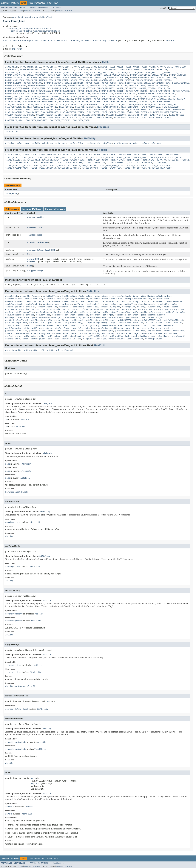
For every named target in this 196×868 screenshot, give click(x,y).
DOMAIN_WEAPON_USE (148, 99)
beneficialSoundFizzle (38, 301)
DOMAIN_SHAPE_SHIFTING (17, 96)
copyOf (116, 307)
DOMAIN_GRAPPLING (41, 88)
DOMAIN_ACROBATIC (36, 75)
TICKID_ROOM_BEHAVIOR (84, 165)
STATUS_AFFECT (13, 155)
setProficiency (13, 336)
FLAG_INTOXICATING (155, 104)
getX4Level (78, 320)
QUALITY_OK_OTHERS (138, 115)
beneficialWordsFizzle (92, 301)
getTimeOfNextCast (135, 317)
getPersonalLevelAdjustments (148, 312)
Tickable (112, 40)
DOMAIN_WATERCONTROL (104, 99)
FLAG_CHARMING (111, 102)
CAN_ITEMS (115, 72)
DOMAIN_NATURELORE (87, 91)
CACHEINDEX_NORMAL (39, 72)
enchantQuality (13, 350)
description (129, 307)
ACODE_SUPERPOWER (29, 70)
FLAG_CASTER (82, 102)
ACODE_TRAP (82, 70)
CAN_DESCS (90, 72)
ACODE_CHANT (12, 67)
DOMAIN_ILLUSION (106, 88)
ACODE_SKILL (166, 67)
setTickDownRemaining (74, 336)
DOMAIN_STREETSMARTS (121, 96)
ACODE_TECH (47, 70)
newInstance (105, 328)
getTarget (58, 315)
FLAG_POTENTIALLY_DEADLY (18, 110)
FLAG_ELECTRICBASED (16, 104)
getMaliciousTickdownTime (116, 312)
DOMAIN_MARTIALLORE (16, 91)
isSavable (62, 325)
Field (20, 11)
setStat (41, 336)
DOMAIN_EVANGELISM (78, 86)
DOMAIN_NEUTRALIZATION (111, 91)
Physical (32, 262)
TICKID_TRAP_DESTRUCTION (137, 168)
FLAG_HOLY (122, 104)
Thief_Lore (11, 194)
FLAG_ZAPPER (93, 112)
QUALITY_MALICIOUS (116, 115)
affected (10, 143)
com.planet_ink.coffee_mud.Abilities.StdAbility (29, 29)
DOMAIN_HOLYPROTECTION (83, 88)
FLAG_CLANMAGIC (129, 102)
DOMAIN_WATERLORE (127, 99)
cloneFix (31, 307)
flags (85, 309)
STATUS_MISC (125, 155)
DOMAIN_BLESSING (52, 78)
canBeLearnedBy (174, 301)
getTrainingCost (156, 317)
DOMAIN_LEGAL (165, 88)
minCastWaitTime (32, 328)
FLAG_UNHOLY (32, 112)
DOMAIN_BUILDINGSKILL (94, 78)
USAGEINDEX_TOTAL (81, 120)
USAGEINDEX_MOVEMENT (36, 120)
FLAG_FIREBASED (68, 104)
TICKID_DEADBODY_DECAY (74, 160)
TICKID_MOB (160, 163)
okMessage (118, 328)
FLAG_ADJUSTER (13, 102)
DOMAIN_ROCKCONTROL (126, 94)
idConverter (12, 132)
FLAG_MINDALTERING (15, 107)
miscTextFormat (63, 328)
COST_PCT (177, 72)
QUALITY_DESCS (72, 115)
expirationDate (40, 309)
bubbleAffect (113, 301)
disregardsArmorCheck (39, 250)
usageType (101, 339)
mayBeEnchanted (13, 328)
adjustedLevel (102, 296)
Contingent (28, 40)
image (112, 323)
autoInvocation (161, 299)
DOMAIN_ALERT (55, 75)
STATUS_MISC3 (157, 155)
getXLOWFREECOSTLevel (150, 320)
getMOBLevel (53, 350)
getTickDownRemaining (70, 317)
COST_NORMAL (164, 72)
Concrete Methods (55, 209)
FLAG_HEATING (107, 104)
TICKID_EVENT (134, 160)
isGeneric (28, 325)
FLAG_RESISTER (41, 110)
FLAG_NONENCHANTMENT (108, 107)
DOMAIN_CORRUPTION (59, 80)
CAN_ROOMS (139, 72)
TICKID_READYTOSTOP (60, 165)
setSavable (29, 336)
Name (94, 328)
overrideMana (133, 328)
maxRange (168, 325)
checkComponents (147, 304)
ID (28, 254)
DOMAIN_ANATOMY (94, 75)
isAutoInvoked (13, 325)
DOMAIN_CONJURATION (36, 80)
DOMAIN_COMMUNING (14, 80)
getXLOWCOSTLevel (127, 320)
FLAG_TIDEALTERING (118, 110)
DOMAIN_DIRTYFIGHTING (130, 83)
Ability (7, 40)
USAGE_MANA (88, 118)
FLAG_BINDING (66, 102)
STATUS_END (95, 155)
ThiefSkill (18, 49)
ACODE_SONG (181, 67)
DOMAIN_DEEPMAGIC (74, 83)
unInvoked (156, 143)
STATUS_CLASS (65, 155)
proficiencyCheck (66, 331)
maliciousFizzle (153, 325)
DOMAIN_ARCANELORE (140, 75)
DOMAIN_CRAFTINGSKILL (103, 80)
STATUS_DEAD (80, 155)
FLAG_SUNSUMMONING (96, 110)
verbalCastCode (117, 339)
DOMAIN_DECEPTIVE (54, 83)
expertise (24, 309)
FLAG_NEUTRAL (66, 107)
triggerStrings (35, 271)
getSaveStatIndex (14, 315)
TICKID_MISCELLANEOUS (141, 163)
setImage (134, 333)
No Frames (43, 8)
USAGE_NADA (120, 118)
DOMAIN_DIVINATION (154, 83)
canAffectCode (35, 227)
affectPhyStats (65, 299)
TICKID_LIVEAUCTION (95, 163)
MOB (53, 250)
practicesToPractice (16, 331)
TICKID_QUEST (41, 165)
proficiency (121, 143)
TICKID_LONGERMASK (117, 163)
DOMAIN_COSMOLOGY (80, 80)
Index (50, 3)
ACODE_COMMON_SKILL (31, 67)
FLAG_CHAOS (96, 102)
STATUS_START (141, 157)
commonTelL (79, 307)
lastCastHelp (94, 143)
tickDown (144, 143)
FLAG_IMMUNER (136, 104)
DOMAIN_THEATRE (142, 96)
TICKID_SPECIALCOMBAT (17, 168)
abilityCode (12, 296)
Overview (5, 3)
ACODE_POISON (116, 67)
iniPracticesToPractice (130, 323)
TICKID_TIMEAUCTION (111, 168)
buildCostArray (130, 301)
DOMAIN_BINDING (33, 78)
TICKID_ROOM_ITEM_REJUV (111, 165)
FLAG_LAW (172, 104)
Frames (33, 8)
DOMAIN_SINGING (60, 96)
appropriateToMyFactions (138, 299)
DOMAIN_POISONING (14, 94)
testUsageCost (38, 339)
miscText (107, 143)
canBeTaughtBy (33, 304)
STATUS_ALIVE (29, 155)
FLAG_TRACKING (156, 110)
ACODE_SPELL (12, 70)
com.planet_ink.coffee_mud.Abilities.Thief (32, 17)
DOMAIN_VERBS (49, 99)
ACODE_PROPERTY (150, 67)
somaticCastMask (160, 336)
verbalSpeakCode (154, 339)
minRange (48, 328)
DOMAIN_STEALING (79, 96)
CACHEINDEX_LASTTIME (16, 72)
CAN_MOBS (127, 72)
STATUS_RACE (90, 157)
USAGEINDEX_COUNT (137, 118)
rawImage (141, 331)
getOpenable (68, 350)
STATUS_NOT (59, 157)
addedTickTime (51, 296)
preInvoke (35, 331)
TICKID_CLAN (33, 160)
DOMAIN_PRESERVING (36, 94)
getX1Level (36, 320)
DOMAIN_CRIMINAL (145, 80)
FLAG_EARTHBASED (162, 102)
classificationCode (38, 242)
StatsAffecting (98, 40)
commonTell (65, 307)
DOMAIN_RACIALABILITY (79, 94)
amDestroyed (23, 143)
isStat (73, 325)
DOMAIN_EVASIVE (98, 86)
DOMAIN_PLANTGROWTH (160, 91)
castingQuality (95, 304)
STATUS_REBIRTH (106, 157)
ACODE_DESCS (49, 67)
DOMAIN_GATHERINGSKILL (17, 88)
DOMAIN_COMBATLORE (166, 78)
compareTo (106, 307)
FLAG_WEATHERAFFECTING (72, 112)
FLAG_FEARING (51, 104)
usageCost (88, 339)
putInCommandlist (125, 331)
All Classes (58, 8)
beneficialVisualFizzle (65, 301)
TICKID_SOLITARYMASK (160, 165)
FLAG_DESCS (145, 102)
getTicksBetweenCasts (95, 317)
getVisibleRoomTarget (17, 320)
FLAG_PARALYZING (171, 107)
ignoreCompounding (98, 323)
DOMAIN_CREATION (125, 80)
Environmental (42, 40)
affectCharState (14, 299)
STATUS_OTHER (74, 157)
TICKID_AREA (174, 157)
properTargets (106, 331)
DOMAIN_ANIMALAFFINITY (116, 75)
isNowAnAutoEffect (45, 325)
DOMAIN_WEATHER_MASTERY (173, 99)
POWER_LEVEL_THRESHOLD (139, 112)
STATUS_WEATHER (158, 157)
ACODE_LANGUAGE (99, 67)
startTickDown (13, 339)
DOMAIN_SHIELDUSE (41, 96)
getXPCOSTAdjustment (16, 323)
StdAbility (90, 138)
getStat (30, 315)
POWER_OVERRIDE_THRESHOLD (167, 112)
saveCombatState (23, 333)
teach (25, 339)
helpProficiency (73, 323)
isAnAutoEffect (76, 143)
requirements (154, 331)
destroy (141, 307)
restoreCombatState (174, 331)
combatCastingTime (47, 307)
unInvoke (66, 339)
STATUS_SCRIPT (124, 157)
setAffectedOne (60, 333)
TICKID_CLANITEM (51, 160)
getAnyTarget (97, 309)
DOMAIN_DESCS (92, 83)
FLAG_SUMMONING (76, 110)
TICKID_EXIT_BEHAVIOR (154, 160)
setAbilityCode (42, 333)
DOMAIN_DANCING (13, 83)
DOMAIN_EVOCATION (118, 86)
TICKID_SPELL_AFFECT (69, 168)
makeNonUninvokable (112, 325)
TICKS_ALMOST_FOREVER (17, 118)
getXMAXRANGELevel (173, 320)
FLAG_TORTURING (138, 110)
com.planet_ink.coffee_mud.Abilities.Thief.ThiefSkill (35, 31)
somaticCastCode (140, 336)
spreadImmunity (178, 336)
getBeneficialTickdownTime (20, 312)
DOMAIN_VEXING (66, 99)
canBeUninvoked (40, 143)
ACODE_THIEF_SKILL (64, 70)
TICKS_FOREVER (38, 118)
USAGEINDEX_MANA (14, 120)
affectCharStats (33, 299)
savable (133, 143)
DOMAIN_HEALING (60, 88)
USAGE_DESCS (54, 118)
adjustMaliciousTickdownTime (156, 296)
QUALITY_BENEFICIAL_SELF (50, 115)
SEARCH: (164, 8)
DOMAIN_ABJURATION (15, 75)
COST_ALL (151, 72)
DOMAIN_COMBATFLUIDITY (142, 78)
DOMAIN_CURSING (163, 80)
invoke (31, 259)
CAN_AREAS (77, 72)
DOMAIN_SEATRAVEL (166, 94)
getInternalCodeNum (90, 312)
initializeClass (154, 323)
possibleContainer (151, 328)
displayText (154, 307)
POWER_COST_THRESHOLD (113, 112)
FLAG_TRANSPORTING (176, 110)
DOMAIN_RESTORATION (103, 94)
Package (15, 3)
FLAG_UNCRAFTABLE (14, 112)
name (30, 266)
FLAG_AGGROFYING (31, 102)
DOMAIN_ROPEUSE (146, 94)
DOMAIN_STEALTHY (99, 96)
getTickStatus (116, 317)
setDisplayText (97, 333)
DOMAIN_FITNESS (137, 86)
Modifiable (70, 40)
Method (36, 11)
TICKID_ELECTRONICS (98, 160)
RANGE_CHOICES (177, 115)
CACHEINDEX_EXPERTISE (156, 70)
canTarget (67, 304)
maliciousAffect (133, 325)
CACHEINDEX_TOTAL (60, 72)
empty (53, 143)
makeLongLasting (91, 325)
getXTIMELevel (55, 323)
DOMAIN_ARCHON (160, 75)
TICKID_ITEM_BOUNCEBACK (43, 163)
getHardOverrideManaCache (64, 312)
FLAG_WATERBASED (49, 112)
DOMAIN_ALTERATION (74, 75)
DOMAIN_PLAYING (181, 91)
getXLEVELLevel (107, 320)
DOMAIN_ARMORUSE (178, 75)
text (50, 339)
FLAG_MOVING (51, 107)
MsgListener (83, 40)
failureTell (74, 309)
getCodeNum (42, 312)
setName (173, 333)
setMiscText (161, 333)
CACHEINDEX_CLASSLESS (130, 70)
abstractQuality (36, 217)
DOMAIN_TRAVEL (32, 99)
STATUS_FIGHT (110, 155)
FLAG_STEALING (59, 110)
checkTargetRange (14, 307)
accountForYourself (31, 296)
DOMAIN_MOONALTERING (39, 91)
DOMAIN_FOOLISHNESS (158, 86)
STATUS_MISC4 (173, 155)
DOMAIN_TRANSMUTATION (164, 96)
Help (56, 3)
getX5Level (91, 320)
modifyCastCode (81, 328)
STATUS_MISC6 (28, 157)
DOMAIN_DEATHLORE (33, 83)
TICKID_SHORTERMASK (136, 165)
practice (168, 328)
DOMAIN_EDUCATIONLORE (177, 83)
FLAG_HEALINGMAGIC (88, 104)
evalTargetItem (170, 307)
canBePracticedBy (14, 304)
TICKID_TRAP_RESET (162, 168)
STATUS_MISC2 (141, 155)
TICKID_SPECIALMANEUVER (43, 168)
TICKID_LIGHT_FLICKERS (70, 163)
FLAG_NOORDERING (130, 107)
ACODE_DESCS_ (65, 67)
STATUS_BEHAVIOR (47, 155)
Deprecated (40, 3)
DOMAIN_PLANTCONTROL (137, 91)
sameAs (9, 333)
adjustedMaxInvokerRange (125, 296)
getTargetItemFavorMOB (153, 315)
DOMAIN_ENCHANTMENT (16, 86)
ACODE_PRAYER (133, 67)
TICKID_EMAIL (118, 160)
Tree (31, 3)
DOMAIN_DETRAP (109, 83)
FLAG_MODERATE (35, 107)
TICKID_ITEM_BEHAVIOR (17, 163)
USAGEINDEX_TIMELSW (59, 120)
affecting (50, 299)
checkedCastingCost (168, 304)
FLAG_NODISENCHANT (85, 107)
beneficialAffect (14, 301)
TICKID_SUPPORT (90, 168)
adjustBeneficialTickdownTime (76, 296)
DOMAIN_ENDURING (37, 86)
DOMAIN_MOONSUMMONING (64, 91)
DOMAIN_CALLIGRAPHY (118, 78)
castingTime (130, 304)
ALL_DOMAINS (110, 70)
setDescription (79, 333)
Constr (28, 11)
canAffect (146, 301)
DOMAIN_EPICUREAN (57, 86)
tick (57, 339)
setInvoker (146, 333)
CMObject (17, 40)
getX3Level (64, 320)
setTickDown (54, 336)
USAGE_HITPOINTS (71, 118)
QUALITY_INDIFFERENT (93, 115)
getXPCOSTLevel (37, 323)
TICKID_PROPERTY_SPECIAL (18, 165)
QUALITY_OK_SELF (158, 115)
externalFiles (58, 309)
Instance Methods (32, 209)
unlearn (77, 339)
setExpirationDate (117, 333)
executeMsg (11, 309)
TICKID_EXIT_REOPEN (178, 160)
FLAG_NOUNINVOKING (150, 107)
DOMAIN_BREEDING (71, 78)
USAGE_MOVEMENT (104, 118)
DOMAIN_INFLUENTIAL (127, 88)
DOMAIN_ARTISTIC (14, 78)
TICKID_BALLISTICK (15, 160)
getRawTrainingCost (176, 312)
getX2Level (50, 320)
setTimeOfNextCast (98, 336)
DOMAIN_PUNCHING (56, 94)
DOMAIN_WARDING (83, 99)
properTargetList (87, 331)
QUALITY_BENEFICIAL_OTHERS (20, 115)
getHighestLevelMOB (34, 350)
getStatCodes (43, 315)
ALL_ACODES (96, 70)
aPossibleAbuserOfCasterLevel (106, 299)
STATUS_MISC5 (12, 157)
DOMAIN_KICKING (147, 88)
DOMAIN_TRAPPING (14, 99)
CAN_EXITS (102, 72)
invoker (62, 143)
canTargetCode (35, 235)
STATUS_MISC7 (44, 157)
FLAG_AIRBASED (50, 102)
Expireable (57, 40)
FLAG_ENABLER (35, 104)
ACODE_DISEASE (82, 67)
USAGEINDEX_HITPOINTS (160, 118)
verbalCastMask (135, 339)
